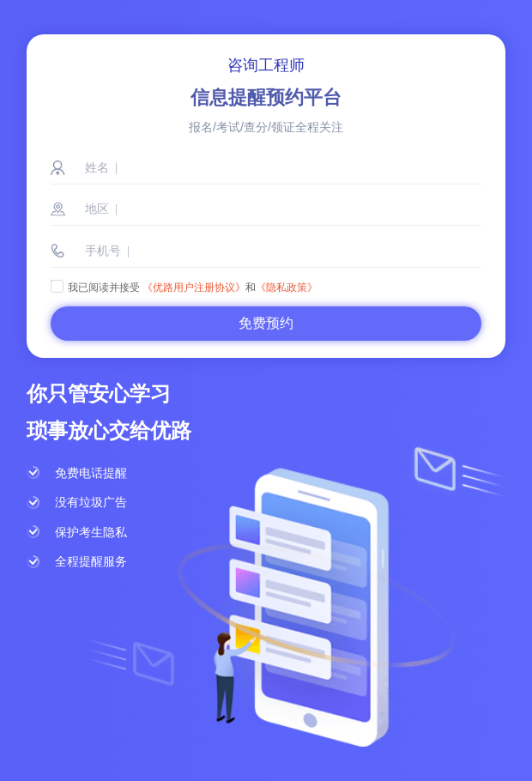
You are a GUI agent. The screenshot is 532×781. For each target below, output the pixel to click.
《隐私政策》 (287, 288)
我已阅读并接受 (95, 288)
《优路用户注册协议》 (194, 288)
